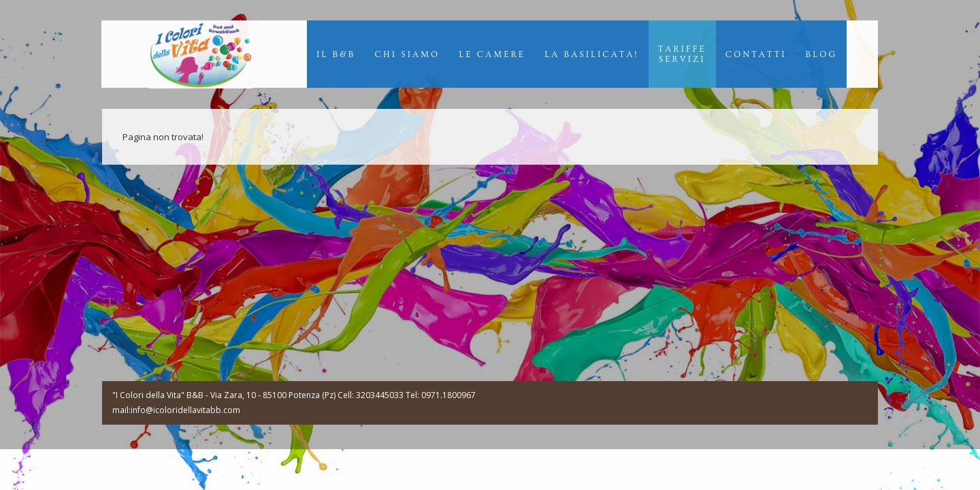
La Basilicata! (591, 54)
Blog (821, 54)
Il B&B (336, 54)
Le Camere (492, 54)
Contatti (756, 54)
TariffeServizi (682, 54)
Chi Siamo (408, 54)
